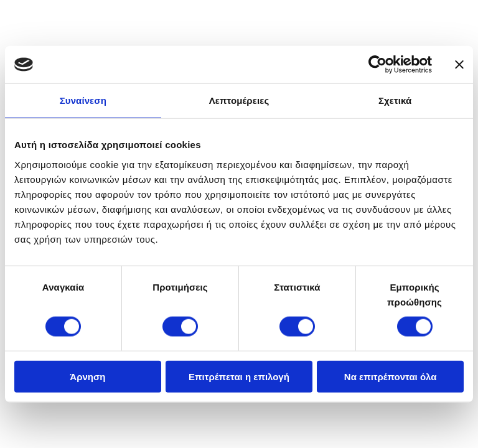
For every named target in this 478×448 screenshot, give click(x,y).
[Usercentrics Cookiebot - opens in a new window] (377, 65)
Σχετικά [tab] (395, 100)
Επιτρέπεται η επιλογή (239, 376)
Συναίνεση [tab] (83, 100)
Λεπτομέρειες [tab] (239, 100)
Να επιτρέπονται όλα (391, 376)
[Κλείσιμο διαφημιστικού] (459, 65)
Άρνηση (87, 376)
